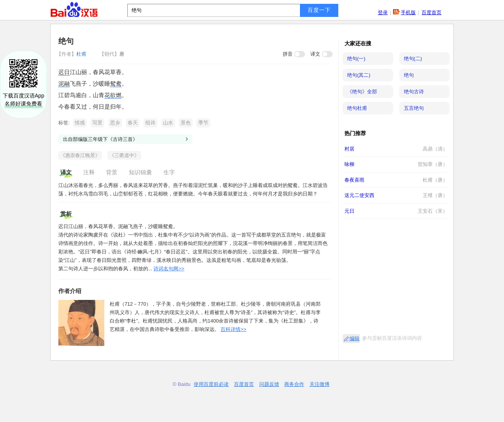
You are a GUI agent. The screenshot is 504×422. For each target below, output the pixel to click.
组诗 (150, 123)
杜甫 (72, 54)
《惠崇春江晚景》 (80, 155)
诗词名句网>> (169, 269)
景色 (186, 123)
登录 (383, 12)
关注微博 (320, 384)
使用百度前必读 (211, 384)
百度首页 (432, 12)
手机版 (408, 12)
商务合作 (294, 384)
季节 (203, 123)
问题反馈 (269, 384)
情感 (80, 123)
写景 (97, 123)
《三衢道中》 (124, 155)
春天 (133, 123)
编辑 (354, 338)
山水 (168, 123)
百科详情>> (233, 329)
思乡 (115, 123)
